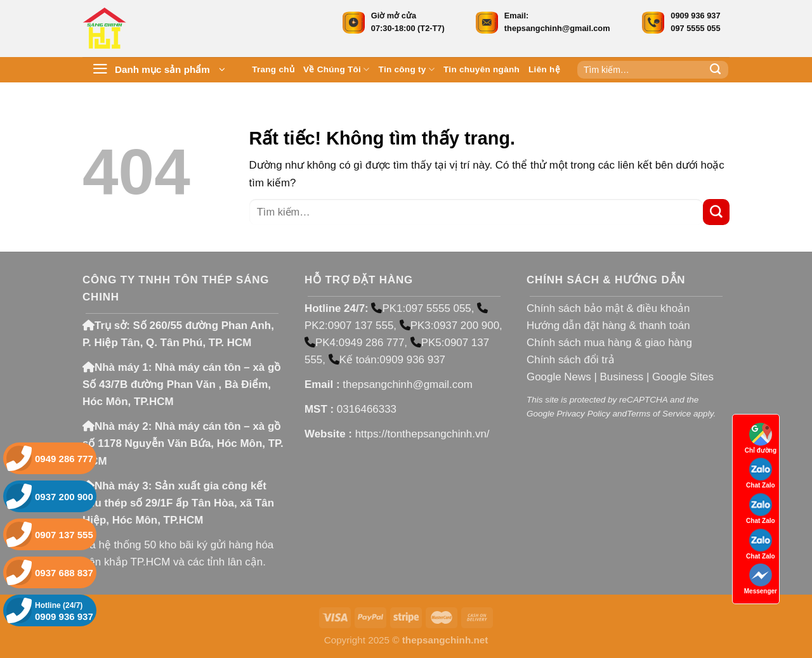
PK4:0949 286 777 (354, 343)
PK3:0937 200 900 (449, 326)
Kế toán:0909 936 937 (387, 360)
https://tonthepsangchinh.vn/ (422, 434)
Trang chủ (273, 69)
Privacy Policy (583, 414)
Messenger (761, 579)
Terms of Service (659, 414)
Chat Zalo (761, 473)
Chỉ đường (761, 438)
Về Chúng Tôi (337, 69)
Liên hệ (544, 69)
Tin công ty (407, 69)
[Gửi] (716, 70)
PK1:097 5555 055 (421, 308)
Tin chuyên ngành (481, 69)
